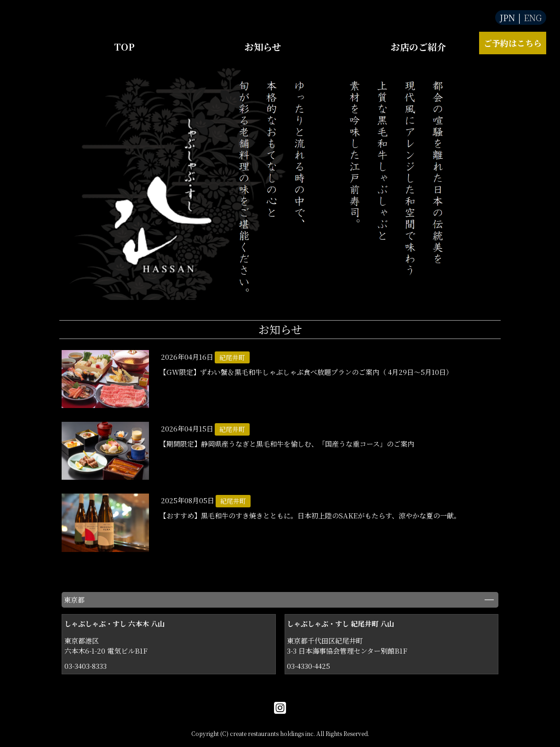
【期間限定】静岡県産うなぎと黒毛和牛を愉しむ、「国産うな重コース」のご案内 (287, 444)
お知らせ (263, 47)
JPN (507, 17)
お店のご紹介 (418, 47)
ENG (533, 17)
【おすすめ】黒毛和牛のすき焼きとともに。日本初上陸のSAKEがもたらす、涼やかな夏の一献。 (310, 515)
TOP (124, 47)
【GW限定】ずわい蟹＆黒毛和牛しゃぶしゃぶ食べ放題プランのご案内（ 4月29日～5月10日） (306, 372)
